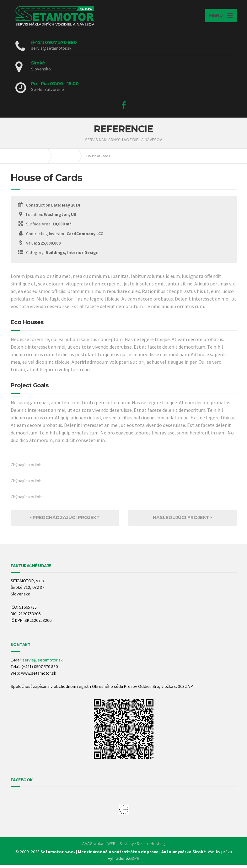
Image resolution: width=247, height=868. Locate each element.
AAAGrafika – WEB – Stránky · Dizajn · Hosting (124, 847)
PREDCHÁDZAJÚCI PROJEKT (65, 521)
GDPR (134, 861)
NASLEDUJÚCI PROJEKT (183, 521)
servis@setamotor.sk (43, 663)
